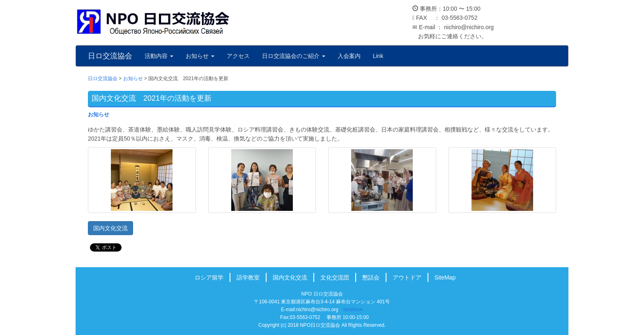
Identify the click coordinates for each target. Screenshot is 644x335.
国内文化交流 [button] (110, 228)
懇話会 (371, 277)
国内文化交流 (290, 277)
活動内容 (159, 56)
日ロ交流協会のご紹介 (294, 56)
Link (378, 56)
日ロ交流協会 (110, 56)
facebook (353, 310)
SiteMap (445, 277)
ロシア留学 (209, 277)
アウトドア (407, 277)
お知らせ (200, 56)
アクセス (238, 56)
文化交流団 (335, 277)
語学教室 (248, 277)
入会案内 (349, 56)
